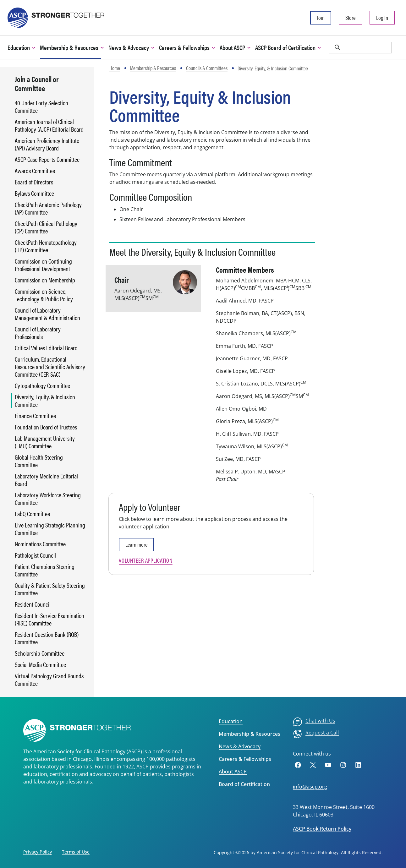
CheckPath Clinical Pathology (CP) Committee (46, 227)
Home (115, 68)
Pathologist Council (35, 555)
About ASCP (233, 772)
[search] (360, 48)
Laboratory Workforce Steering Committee (48, 499)
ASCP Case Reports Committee (47, 159)
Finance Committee (35, 416)
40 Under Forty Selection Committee (41, 106)
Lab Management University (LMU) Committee (45, 442)
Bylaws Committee (34, 193)
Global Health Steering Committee (39, 461)
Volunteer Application (146, 560)
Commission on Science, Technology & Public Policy (44, 295)
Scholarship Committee (40, 653)
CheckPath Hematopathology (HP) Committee (46, 246)
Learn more (136, 544)
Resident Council (33, 604)
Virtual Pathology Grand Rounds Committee (49, 680)
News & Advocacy (240, 746)
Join (321, 17)
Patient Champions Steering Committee (45, 570)
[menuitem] (314, 722)
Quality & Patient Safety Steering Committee (50, 589)
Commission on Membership (45, 280)
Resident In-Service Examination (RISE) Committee (49, 619)
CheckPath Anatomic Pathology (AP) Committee (48, 208)
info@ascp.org (310, 787)
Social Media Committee (40, 664)
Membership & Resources (153, 68)
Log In (382, 17)
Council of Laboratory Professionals (38, 333)
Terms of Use (76, 852)
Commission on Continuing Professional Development (43, 265)
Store (350, 17)
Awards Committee (35, 171)
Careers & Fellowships (245, 759)
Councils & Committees (207, 68)
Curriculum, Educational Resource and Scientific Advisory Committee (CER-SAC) (50, 367)
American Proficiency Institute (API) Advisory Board (47, 144)
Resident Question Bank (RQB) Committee (47, 638)
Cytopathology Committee (42, 385)
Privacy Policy (38, 852)
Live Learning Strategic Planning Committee (50, 529)
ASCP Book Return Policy (322, 829)
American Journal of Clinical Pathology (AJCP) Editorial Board (49, 125)
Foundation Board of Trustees (46, 427)
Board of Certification (244, 784)
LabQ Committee (32, 514)
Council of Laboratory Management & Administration (47, 314)
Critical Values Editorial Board (46, 348)
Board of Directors (34, 182)
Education (231, 721)
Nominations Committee (40, 544)
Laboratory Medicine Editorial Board (46, 480)
